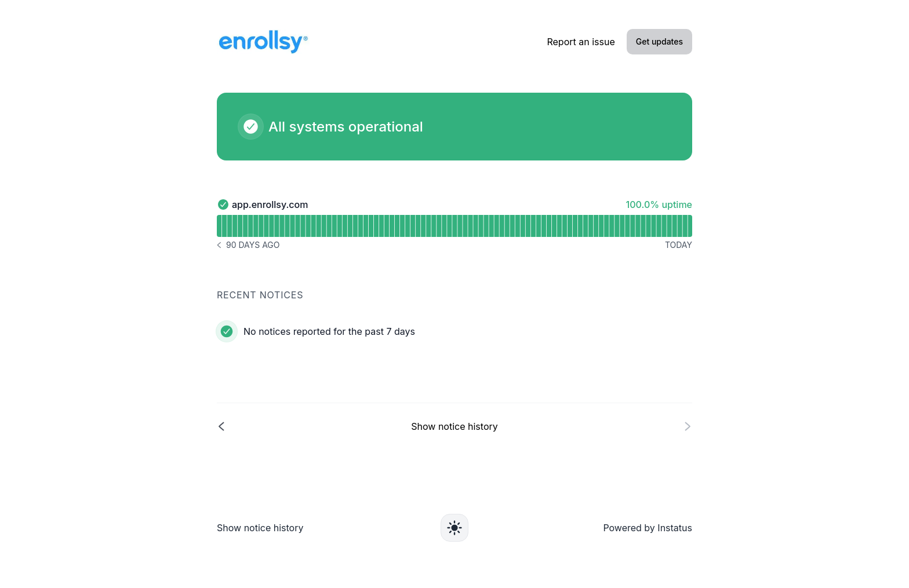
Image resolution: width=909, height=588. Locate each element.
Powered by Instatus (648, 528)
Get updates (659, 41)
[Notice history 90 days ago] (248, 245)
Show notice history (260, 528)
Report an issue (581, 42)
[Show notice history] (454, 426)
